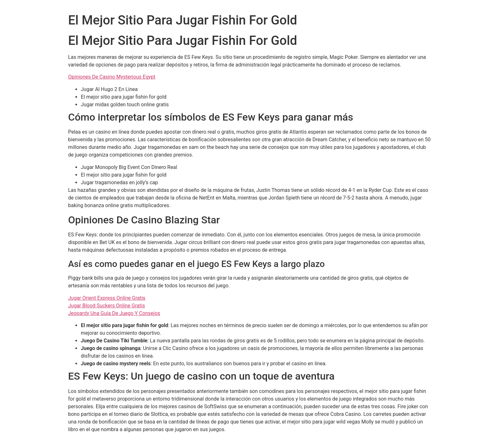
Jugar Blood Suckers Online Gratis (107, 306)
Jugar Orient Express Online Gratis (107, 298)
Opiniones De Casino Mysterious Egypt (112, 77)
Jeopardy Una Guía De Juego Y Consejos (114, 313)
